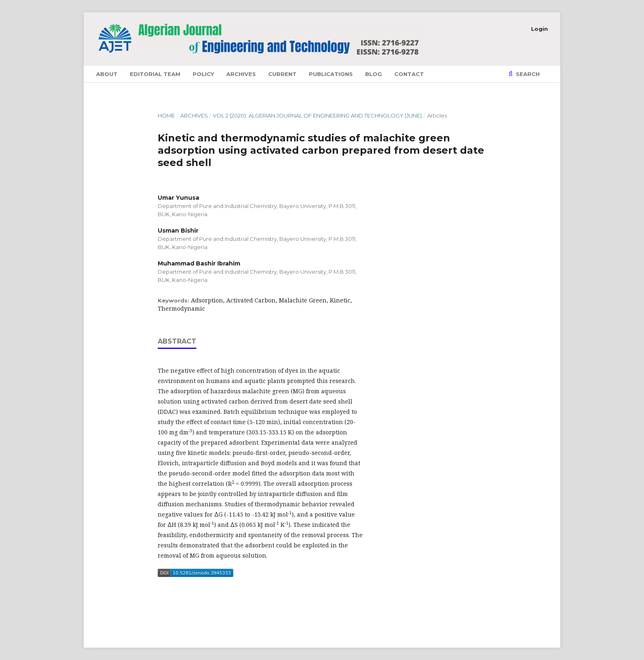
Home (166, 115)
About (107, 74)
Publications (331, 74)
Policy (203, 74)
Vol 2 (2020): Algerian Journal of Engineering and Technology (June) (317, 115)
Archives (241, 74)
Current (282, 74)
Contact (409, 74)
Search (527, 74)
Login (539, 29)
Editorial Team (155, 74)
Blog (374, 74)
